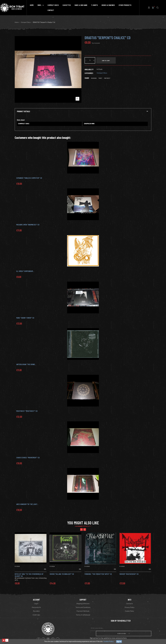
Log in (36, 601)
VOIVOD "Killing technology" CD (62, 571)
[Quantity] (90, 60)
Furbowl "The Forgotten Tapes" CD (98, 571)
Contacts (130, 601)
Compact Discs (102, 73)
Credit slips (36, 612)
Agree (119, 642)
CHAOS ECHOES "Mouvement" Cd (28, 458)
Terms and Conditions (83, 605)
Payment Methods (83, 609)
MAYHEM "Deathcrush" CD (129, 571)
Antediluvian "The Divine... (26, 364)
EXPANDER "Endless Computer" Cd (29, 178)
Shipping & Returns (83, 601)
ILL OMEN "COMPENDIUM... (25, 271)
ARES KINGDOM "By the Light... (27, 504)
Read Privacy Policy (134, 634)
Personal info (36, 605)
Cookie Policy (130, 609)
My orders (36, 609)
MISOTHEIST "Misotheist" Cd (27, 411)
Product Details (24, 111)
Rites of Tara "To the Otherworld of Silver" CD (29, 572)
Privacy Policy (130, 605)
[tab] (83, 111)
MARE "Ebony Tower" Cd (25, 318)
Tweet (100, 78)
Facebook (94, 78)
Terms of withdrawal (83, 612)
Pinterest (107, 78)
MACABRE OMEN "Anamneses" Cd (28, 225)
